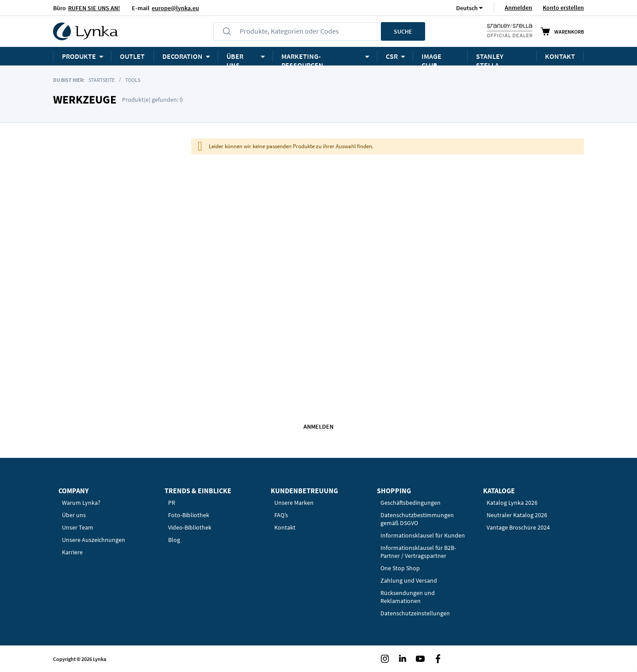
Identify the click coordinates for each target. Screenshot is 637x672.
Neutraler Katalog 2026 (517, 515)
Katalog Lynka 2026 (512, 503)
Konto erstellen (563, 8)
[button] (467, 8)
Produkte (79, 56)
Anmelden (518, 8)
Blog (174, 540)
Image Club (432, 59)
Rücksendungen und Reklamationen (408, 597)
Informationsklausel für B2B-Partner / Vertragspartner (418, 552)
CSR (392, 56)
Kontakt (285, 527)
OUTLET (132, 56)
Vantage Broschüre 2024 (518, 527)
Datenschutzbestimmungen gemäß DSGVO (417, 519)
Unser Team (78, 527)
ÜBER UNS (235, 59)
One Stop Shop (400, 568)
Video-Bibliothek (190, 527)
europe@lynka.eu (175, 8)
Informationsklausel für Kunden (423, 535)
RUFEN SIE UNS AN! (94, 8)
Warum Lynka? (81, 503)
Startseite (102, 80)
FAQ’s (281, 515)
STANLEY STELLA (490, 59)
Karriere (72, 552)
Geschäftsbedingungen (411, 503)
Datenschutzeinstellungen (415, 613)
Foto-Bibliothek (189, 515)
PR (172, 503)
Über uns (74, 515)
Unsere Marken (294, 503)
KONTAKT (560, 56)
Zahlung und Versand (409, 580)
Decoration (182, 56)
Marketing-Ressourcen (302, 59)
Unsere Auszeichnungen (94, 540)
